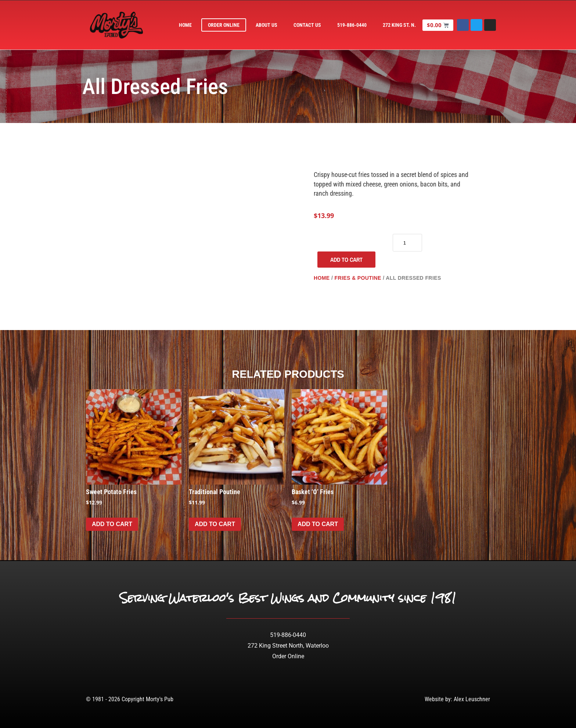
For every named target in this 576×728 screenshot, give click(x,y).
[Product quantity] (407, 243)
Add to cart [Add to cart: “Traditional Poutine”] (215, 524)
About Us (267, 25)
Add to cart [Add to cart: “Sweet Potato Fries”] (112, 524)
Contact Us (308, 25)
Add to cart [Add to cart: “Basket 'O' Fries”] (318, 524)
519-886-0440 (352, 25)
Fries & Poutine (358, 278)
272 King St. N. (400, 25)
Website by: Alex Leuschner (457, 699)
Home (186, 25)
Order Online (224, 25)
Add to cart (346, 260)
